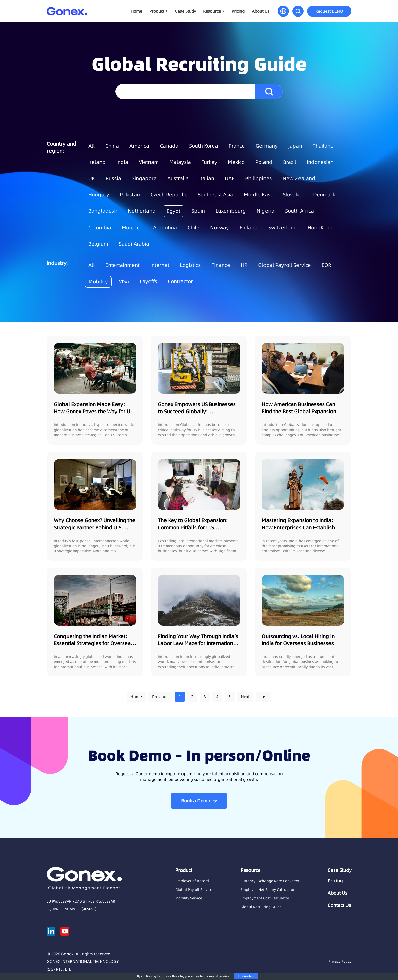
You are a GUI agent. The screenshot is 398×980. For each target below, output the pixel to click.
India (122, 162)
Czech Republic (169, 195)
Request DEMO (329, 11)
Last (264, 697)
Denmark (324, 195)
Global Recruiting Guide (261, 907)
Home (136, 11)
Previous (160, 697)
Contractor (180, 281)
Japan (295, 146)
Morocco (132, 228)
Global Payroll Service (285, 265)
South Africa (300, 211)
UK (92, 178)
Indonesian (320, 162)
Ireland (97, 162)
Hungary (99, 195)
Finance (221, 265)
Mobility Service (189, 898)
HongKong (320, 228)
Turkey (209, 162)
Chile (194, 228)
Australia (178, 178)
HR (244, 265)
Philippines (259, 178)
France (237, 146)
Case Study (185, 11)
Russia (113, 178)
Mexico (236, 162)
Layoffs (148, 281)
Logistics (190, 265)
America (139, 146)
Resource (212, 11)
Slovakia (293, 195)
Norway (220, 228)
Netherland (142, 211)
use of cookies (219, 976)
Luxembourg (231, 211)
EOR (326, 265)
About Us (261, 11)
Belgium (98, 244)
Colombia (100, 228)
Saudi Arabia (134, 244)
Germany (267, 146)
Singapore (144, 178)
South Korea (204, 146)
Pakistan (130, 195)
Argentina (165, 228)
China (112, 146)
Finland (249, 228)
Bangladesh (103, 211)
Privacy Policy (340, 961)
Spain (198, 211)
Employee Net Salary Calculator (268, 890)
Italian (207, 178)
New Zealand (299, 178)
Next (245, 697)
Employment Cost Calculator (265, 898)
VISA (124, 281)
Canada (169, 146)
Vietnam (149, 162)
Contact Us (339, 905)
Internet (160, 265)
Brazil (290, 162)
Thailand (323, 146)
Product (157, 11)
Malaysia (180, 162)
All (92, 146)
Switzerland (283, 228)
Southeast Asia (215, 195)
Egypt (173, 211)
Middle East (258, 195)
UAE (230, 178)
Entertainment (122, 265)
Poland (264, 162)
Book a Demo (196, 801)
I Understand (246, 976)
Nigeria (266, 211)
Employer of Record (192, 881)
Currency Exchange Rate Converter (270, 881)
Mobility (98, 282)
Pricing (238, 11)
